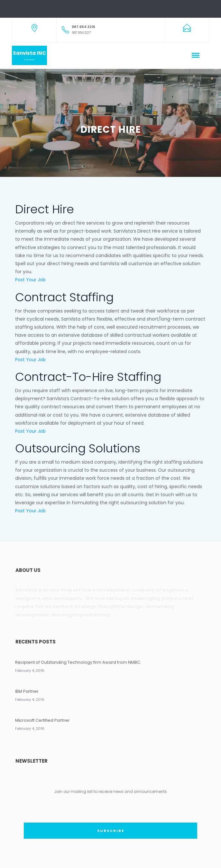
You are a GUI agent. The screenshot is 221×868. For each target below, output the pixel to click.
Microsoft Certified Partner (42, 720)
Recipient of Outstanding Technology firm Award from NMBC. (78, 662)
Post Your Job (30, 280)
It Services (29, 60)
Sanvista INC (29, 53)
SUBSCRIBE (111, 831)
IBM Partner (27, 691)
